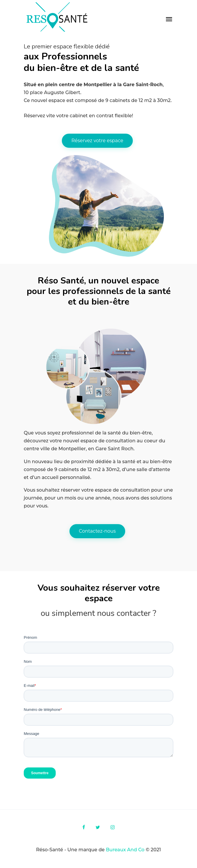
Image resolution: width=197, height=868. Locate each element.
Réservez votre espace (97, 141)
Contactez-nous (97, 531)
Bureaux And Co (126, 850)
